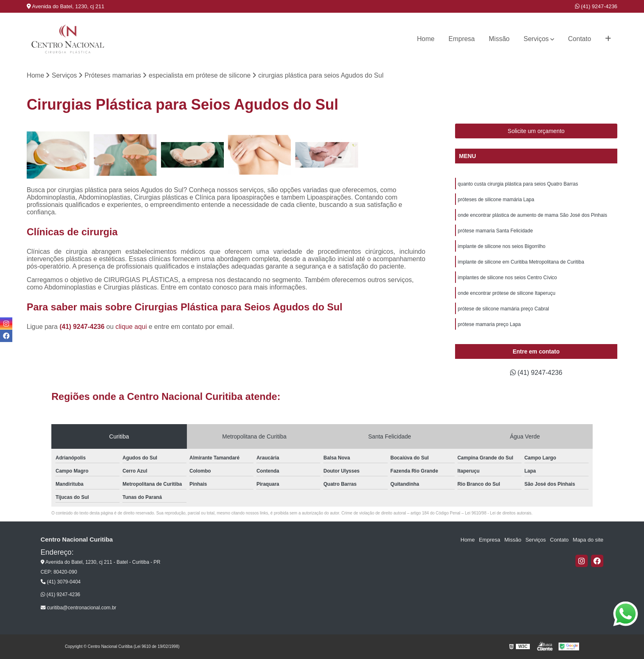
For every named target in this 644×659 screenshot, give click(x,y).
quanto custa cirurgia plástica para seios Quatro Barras (518, 184)
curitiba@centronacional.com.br (78, 608)
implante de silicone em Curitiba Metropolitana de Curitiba (521, 262)
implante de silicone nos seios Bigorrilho (502, 246)
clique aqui (131, 327)
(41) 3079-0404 (61, 582)
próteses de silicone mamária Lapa (496, 200)
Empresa (462, 39)
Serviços (536, 39)
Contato (580, 39)
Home (426, 39)
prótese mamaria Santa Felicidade (496, 231)
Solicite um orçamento (536, 131)
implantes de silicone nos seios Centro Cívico (507, 278)
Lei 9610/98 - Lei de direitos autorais (498, 513)
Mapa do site (588, 540)
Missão (499, 39)
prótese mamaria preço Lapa (489, 324)
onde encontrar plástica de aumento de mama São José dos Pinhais (533, 215)
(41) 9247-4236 (596, 6)
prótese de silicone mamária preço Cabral (504, 309)
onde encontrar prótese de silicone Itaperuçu (507, 293)
